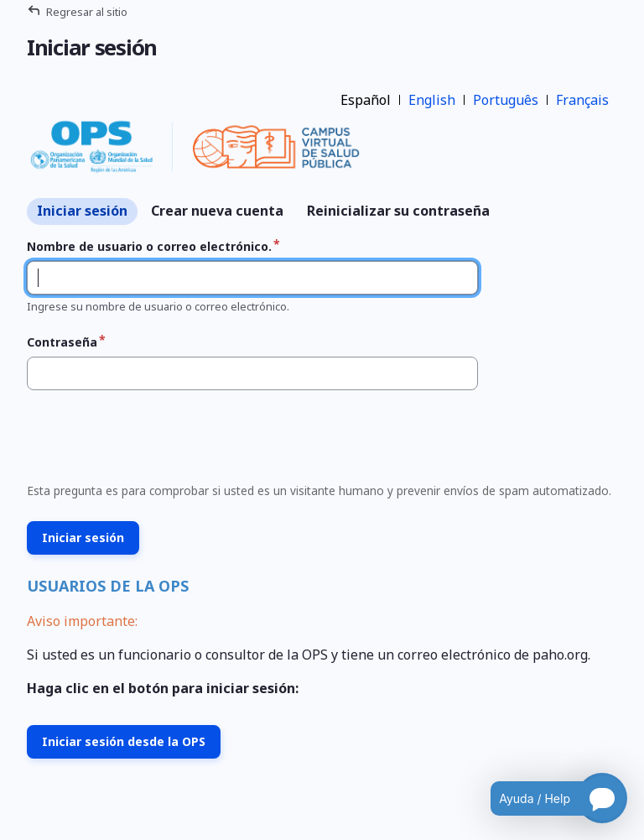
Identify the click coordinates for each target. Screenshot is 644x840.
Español (366, 100)
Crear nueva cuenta (217, 211)
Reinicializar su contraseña (398, 211)
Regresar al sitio (87, 12)
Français (582, 100)
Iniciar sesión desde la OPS (124, 741)
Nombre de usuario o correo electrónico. (149, 246)
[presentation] (148, 441)
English (432, 100)
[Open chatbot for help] (546, 798)
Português (506, 100)
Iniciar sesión (82, 211)
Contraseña (62, 342)
